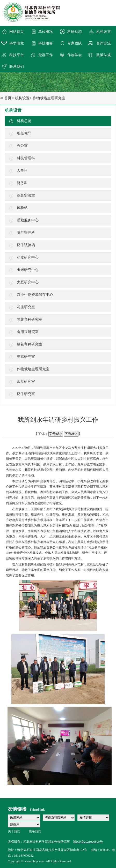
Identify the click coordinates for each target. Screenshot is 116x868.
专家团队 (75, 43)
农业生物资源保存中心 (35, 295)
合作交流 (104, 43)
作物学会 (75, 55)
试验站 (22, 208)
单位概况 (46, 32)
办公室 (22, 146)
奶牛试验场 (26, 245)
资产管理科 (26, 233)
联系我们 (17, 67)
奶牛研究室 (26, 394)
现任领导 (24, 133)
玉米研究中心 (28, 270)
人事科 (22, 171)
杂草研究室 (26, 382)
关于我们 (14, 831)
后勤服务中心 (28, 220)
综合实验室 (26, 195)
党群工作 (46, 55)
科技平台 (17, 55)
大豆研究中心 (28, 282)
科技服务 (46, 43)
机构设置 (104, 32)
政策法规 (104, 55)
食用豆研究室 (28, 332)
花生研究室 (26, 307)
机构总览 (24, 121)
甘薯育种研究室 (30, 319)
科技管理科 (26, 158)
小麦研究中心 (28, 257)
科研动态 (75, 32)
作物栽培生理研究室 (33, 369)
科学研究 (17, 43)
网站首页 (17, 32)
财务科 (22, 183)
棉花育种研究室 (30, 344)
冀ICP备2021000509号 (88, 842)
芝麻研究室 (26, 357)
